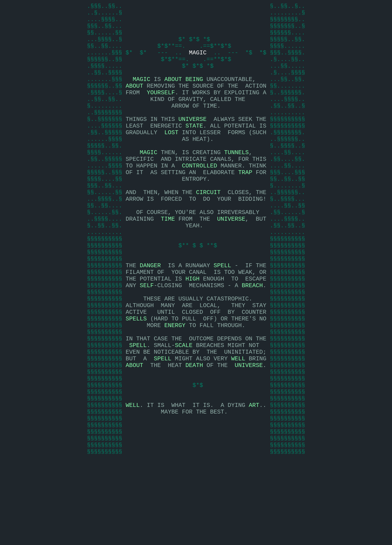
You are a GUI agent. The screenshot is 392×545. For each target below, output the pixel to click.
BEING (194, 93)
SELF (147, 336)
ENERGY (175, 383)
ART (254, 477)
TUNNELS (237, 179)
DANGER (150, 312)
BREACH (252, 336)
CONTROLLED (199, 195)
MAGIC (198, 62)
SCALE (184, 406)
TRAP (245, 203)
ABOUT (173, 93)
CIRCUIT (208, 226)
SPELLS (136, 375)
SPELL (223, 312)
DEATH (194, 430)
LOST (171, 156)
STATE (194, 148)
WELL (238, 422)
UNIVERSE (192, 140)
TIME (168, 257)
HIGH (192, 328)
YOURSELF (161, 109)
